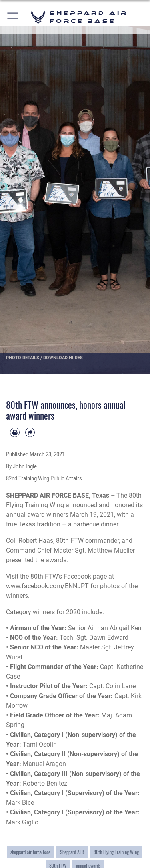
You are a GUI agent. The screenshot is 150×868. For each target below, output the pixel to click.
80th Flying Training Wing (116, 852)
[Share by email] (30, 432)
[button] (13, 17)
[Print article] (15, 432)
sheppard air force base (30, 852)
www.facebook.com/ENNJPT (47, 586)
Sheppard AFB (72, 852)
